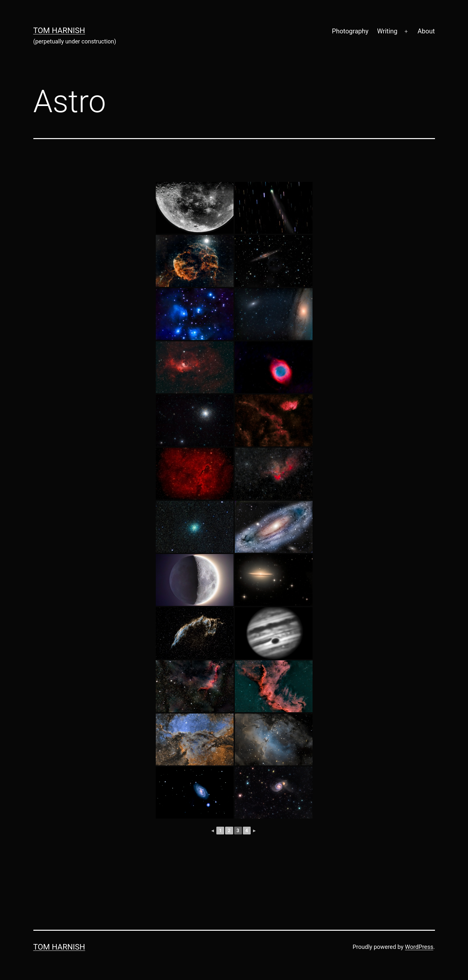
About (426, 31)
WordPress (419, 947)
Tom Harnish (59, 30)
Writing (387, 31)
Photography (350, 31)
